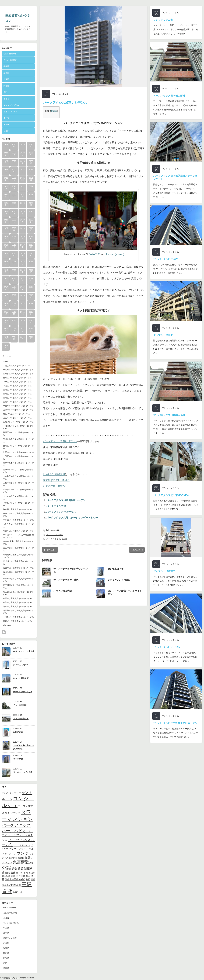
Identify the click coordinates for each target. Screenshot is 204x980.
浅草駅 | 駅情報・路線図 (56, 480)
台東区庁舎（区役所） (55, 486)
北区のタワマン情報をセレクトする (18, 452)
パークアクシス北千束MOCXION (171, 495)
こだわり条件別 (10, 60)
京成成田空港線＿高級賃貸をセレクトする (18, 556)
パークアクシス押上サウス (61, 512)
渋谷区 (6, 86)
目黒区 (6, 131)
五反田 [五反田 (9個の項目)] (21, 858)
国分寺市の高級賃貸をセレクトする (18, 410)
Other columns (10, 54)
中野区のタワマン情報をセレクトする (18, 504)
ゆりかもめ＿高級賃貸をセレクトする (18, 525)
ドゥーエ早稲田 (20, 705)
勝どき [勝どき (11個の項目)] (20, 873)
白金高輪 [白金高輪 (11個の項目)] (14, 879)
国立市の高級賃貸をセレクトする (17, 418)
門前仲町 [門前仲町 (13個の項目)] (16, 885)
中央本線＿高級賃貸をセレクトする (18, 520)
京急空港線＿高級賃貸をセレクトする (18, 549)
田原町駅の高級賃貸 (54, 474)
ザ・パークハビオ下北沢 (66, 580)
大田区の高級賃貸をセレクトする (17, 398)
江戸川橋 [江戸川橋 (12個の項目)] (21, 876)
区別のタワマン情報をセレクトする (18, 422)
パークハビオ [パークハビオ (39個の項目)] (14, 831)
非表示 (54, 111)
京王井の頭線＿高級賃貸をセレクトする (18, 580)
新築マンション (10, 112)
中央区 (6, 66)
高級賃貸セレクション (10, 978)
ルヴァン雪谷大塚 (21, 678)
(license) (120, 254)
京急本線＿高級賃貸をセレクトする (18, 531)
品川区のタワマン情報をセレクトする (18, 434)
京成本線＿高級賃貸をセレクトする (18, 568)
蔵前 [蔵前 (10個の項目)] (28, 879)
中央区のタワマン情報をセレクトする (18, 497)
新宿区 (6, 73)
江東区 (6, 79)
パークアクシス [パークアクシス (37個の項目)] (16, 825)
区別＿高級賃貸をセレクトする (16, 366)
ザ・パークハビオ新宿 (23, 772)
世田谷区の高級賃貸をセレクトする (18, 374)
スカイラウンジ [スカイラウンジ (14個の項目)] (11, 813)
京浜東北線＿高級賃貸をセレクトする (18, 573)
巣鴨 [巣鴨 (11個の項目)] (26, 873)
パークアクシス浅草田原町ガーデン (66, 500)
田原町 (65, 539)
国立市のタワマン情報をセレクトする (18, 464)
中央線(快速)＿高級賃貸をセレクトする (18, 543)
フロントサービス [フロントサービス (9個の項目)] (22, 845)
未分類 (6, 118)
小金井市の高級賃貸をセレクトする (18, 406)
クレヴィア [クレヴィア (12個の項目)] (15, 793)
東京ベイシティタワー (23, 692)
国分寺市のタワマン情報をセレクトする (18, 471)
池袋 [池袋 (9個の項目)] (28, 876)
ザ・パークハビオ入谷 (166, 259)
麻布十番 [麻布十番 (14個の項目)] (18, 892)
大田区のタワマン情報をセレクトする (18, 458)
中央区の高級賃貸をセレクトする (17, 386)
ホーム (6, 362)
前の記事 (51, 550)
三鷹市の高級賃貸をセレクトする (17, 402)
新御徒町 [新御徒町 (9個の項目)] (6, 876)
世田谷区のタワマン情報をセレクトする (18, 491)
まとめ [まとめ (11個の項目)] (5, 793)
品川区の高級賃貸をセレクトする (17, 390)
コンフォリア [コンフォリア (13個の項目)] (25, 806)
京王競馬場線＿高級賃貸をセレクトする (18, 593)
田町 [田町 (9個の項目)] (7, 879)
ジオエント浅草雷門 (164, 571)
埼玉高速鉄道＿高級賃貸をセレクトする (18, 612)
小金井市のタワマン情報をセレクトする (18, 478)
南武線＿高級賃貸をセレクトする (17, 621)
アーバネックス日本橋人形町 (169, 96)
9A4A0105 (95, 254)
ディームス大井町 (21, 665)
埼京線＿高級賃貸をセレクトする (17, 606)
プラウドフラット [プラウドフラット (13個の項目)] (18, 849)
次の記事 (136, 550)
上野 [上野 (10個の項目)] (11, 858)
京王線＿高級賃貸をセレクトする (17, 598)
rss (4, 632)
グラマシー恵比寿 (163, 335)
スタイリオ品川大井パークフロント (24, 747)
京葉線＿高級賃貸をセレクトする (17, 602)
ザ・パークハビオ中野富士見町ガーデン (175, 723)
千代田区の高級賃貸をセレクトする (18, 370)
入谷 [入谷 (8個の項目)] (31, 863)
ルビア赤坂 (18, 732)
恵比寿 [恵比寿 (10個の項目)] (32, 873)
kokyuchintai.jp (53, 530)
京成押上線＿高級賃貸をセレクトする (18, 563)
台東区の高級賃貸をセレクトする (17, 378)
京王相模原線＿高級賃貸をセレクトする (18, 586)
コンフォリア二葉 (163, 20)
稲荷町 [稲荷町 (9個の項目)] (22, 879)
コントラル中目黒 (21, 719)
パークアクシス (54, 539)
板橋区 (6, 124)
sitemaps (7, 625)
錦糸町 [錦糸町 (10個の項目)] (8, 885)
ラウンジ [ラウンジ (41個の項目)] (20, 853)
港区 (5, 92)
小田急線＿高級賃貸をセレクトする (18, 617)
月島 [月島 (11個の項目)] (13, 876)
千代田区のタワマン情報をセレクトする (18, 427)
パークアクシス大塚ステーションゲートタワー (72, 518)
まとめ (6, 99)
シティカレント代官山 (119, 580)
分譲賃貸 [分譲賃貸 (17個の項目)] (18, 868)
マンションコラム (11, 105)
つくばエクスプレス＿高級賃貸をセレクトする (18, 536)
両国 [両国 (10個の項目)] (15, 858)
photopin (110, 254)
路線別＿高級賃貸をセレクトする (17, 509)
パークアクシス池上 (57, 506)
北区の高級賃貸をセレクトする (16, 414)
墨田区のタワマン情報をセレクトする (18, 440)
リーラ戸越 (18, 759)
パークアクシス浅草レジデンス (60, 441)
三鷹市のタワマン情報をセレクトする (18, 484)
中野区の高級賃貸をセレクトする (17, 382)
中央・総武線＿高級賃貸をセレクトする (18, 515)
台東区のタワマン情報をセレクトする (18, 447)
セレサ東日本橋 (116, 569)
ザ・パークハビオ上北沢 (167, 647)
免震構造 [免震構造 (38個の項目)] (21, 862)
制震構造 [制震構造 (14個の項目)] (10, 873)
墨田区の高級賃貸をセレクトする (17, 394)
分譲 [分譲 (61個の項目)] (6, 868)
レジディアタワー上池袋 (24, 651)
